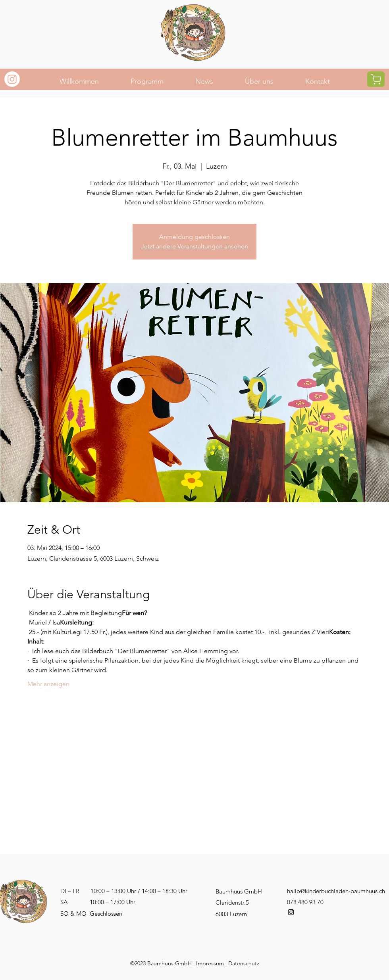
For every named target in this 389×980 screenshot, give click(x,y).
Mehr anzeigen (48, 684)
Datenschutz (244, 963)
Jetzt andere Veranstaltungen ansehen (194, 246)
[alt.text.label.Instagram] (291, 912)
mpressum (211, 963)
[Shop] (376, 79)
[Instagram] (12, 79)
